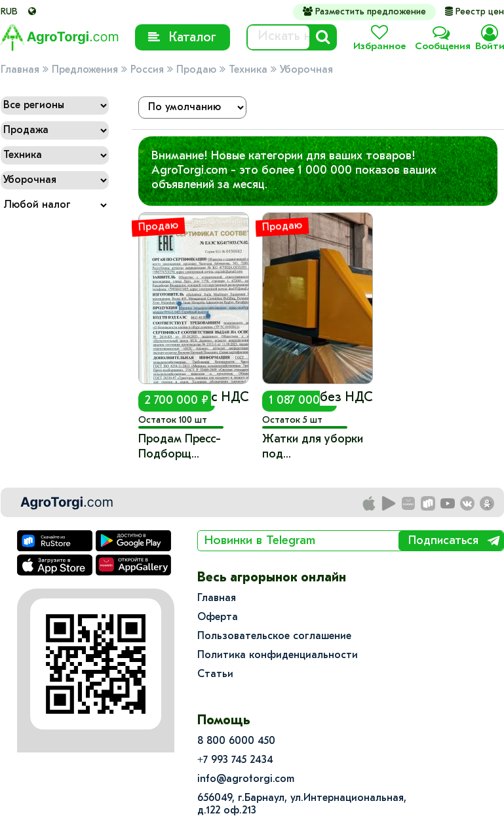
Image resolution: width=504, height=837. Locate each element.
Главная (20, 70)
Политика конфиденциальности (278, 655)
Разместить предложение (364, 12)
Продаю (196, 70)
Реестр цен (475, 12)
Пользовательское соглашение (274, 636)
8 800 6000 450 (236, 741)
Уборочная (306, 70)
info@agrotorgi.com (246, 779)
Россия (147, 70)
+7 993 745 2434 (235, 760)
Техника (248, 70)
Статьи (215, 674)
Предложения (85, 70)
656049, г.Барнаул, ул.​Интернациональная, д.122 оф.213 (302, 805)
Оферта (218, 617)
